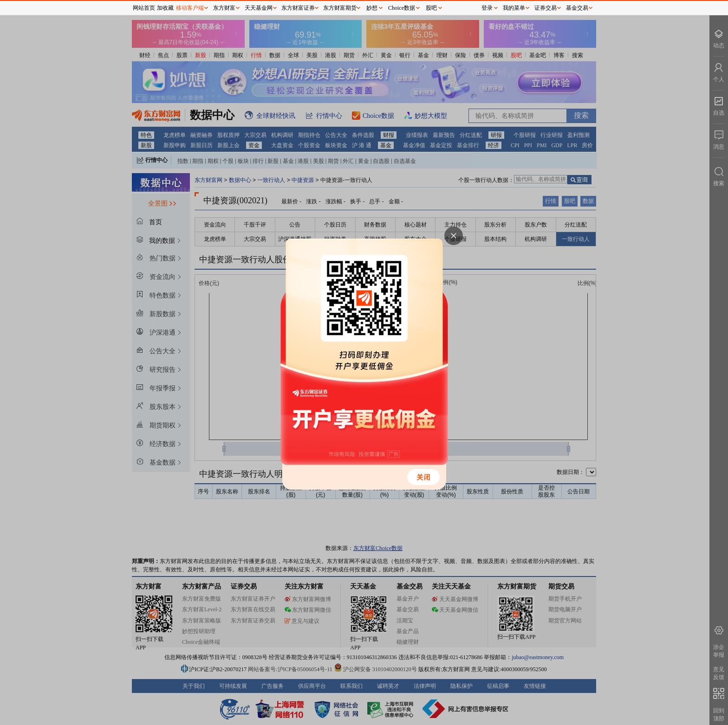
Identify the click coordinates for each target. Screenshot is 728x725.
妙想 (372, 8)
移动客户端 (190, 8)
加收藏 (165, 8)
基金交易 (577, 8)
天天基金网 (259, 8)
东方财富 (224, 8)
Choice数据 (402, 8)
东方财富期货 (340, 8)
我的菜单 (514, 8)
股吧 (431, 8)
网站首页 (144, 8)
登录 (487, 8)
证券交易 (546, 8)
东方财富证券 (298, 8)
